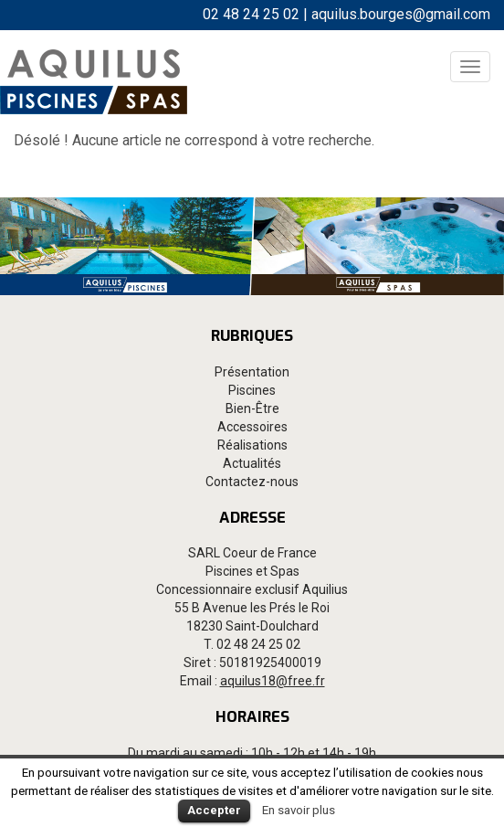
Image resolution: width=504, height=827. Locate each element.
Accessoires (252, 427)
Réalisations (252, 445)
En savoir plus (299, 810)
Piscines (252, 390)
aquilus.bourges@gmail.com (401, 14)
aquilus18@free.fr (273, 681)
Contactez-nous (252, 482)
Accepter (214, 810)
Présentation (252, 372)
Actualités (252, 463)
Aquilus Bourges (94, 80)
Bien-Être (252, 408)
